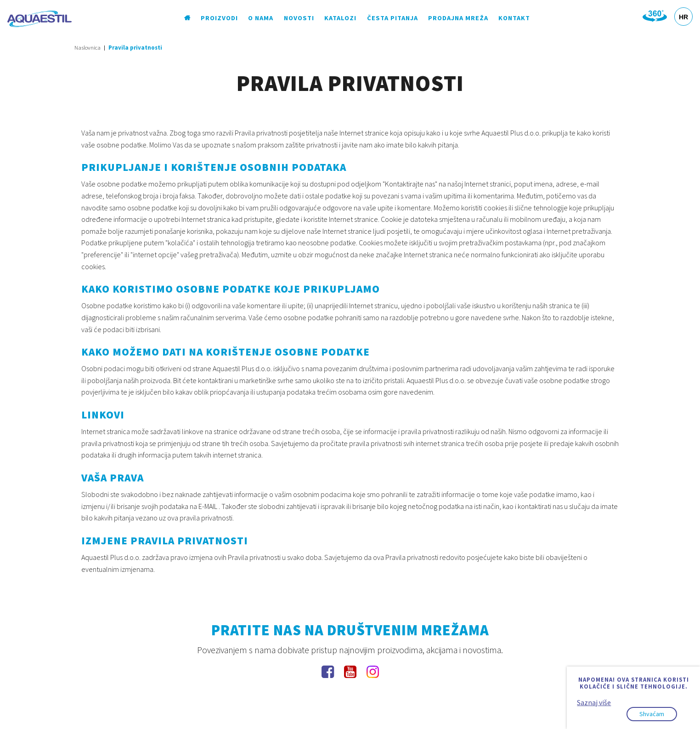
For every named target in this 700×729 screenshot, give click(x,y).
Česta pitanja (392, 18)
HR (683, 17)
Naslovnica (87, 48)
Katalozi (340, 18)
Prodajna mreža (458, 18)
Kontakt (514, 18)
